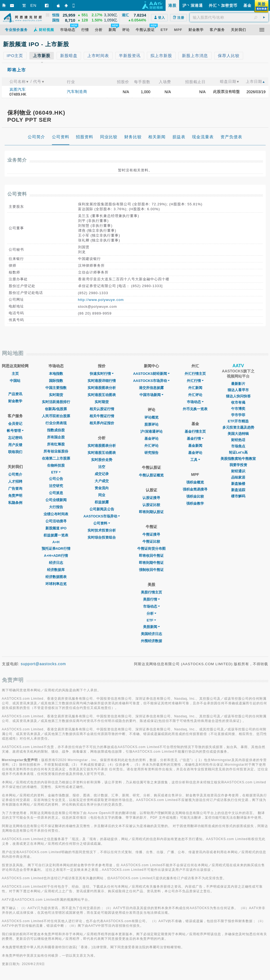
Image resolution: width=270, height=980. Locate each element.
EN (34, 5)
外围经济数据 (151, 641)
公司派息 (56, 493)
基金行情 (195, 439)
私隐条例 (15, 503)
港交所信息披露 (151, 388)
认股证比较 (151, 505)
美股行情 (151, 599)
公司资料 (102, 523)
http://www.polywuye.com (101, 300)
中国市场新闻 (151, 395)
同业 (102, 495)
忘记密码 (15, 438)
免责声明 (15, 496)
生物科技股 (56, 465)
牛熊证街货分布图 (151, 549)
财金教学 (15, 401)
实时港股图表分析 (102, 388)
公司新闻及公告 (102, 509)
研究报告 (151, 453)
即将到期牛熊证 (151, 563)
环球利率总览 (56, 584)
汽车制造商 (77, 92)
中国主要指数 (56, 388)
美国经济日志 (151, 634)
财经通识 (238, 471)
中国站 (15, 381)
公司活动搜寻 (56, 521)
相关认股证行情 (102, 409)
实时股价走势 (102, 460)
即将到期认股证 (151, 512)
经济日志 (56, 563)
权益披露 (102, 502)
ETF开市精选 (238, 421)
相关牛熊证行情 (102, 416)
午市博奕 (238, 409)
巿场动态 (195, 402)
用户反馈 (15, 445)
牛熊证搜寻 (151, 534)
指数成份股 (56, 430)
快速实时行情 (102, 374)
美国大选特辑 (238, 434)
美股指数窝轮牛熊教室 (238, 459)
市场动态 (151, 606)
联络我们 (15, 452)
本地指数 (56, 374)
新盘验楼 (238, 484)
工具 (195, 460)
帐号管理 (15, 431)
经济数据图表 (56, 577)
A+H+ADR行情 (56, 556)
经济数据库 (56, 570)
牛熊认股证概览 (151, 475)
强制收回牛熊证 (151, 570)
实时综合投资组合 (102, 537)
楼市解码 (238, 496)
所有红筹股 (56, 444)
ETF (56, 472)
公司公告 (56, 479)
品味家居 (238, 477)
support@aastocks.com (43, 664)
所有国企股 (56, 437)
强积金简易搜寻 (195, 489)
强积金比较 (195, 496)
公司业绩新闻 (56, 500)
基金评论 (151, 439)
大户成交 (102, 481)
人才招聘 (15, 481)
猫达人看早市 (238, 390)
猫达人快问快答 (238, 396)
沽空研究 (56, 486)
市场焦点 (238, 446)
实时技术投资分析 (102, 530)
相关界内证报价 (102, 423)
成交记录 (102, 474)
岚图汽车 (18, 89)
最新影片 (238, 384)
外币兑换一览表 (195, 409)
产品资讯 (15, 394)
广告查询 (15, 489)
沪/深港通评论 (151, 431)
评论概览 (151, 417)
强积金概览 (195, 482)
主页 (15, 374)
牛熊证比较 (151, 541)
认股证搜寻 (151, 498)
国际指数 (56, 381)
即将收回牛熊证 (151, 556)
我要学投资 (238, 465)
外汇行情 (195, 381)
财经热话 (238, 440)
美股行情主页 (151, 592)
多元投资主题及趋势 (238, 427)
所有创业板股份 (56, 451)
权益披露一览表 (56, 535)
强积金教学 (195, 503)
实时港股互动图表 (102, 395)
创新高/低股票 (56, 409)
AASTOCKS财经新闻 (151, 374)
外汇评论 (151, 446)
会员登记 (15, 424)
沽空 (102, 467)
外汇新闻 (195, 388)
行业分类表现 (56, 423)
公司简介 (15, 474)
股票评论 (151, 424)
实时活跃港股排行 (56, 402)
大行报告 (56, 507)
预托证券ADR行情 (56, 549)
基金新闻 (195, 446)
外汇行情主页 (195, 374)
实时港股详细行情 (102, 381)
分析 (151, 613)
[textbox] (229, 17)
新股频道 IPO (56, 528)
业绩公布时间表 (56, 514)
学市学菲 (238, 415)
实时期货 (56, 395)
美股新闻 (151, 627)
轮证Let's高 (238, 452)
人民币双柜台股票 (56, 416)
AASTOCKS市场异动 (102, 516)
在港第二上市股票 (56, 458)
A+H (56, 542)
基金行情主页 (195, 431)
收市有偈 (238, 402)
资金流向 (102, 488)
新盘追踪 (238, 490)
